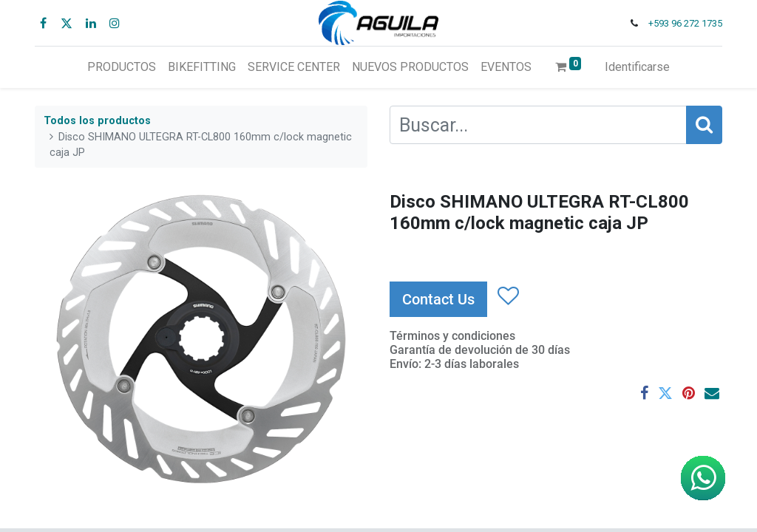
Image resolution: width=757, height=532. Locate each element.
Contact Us (438, 299)
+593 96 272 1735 (685, 23)
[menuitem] (122, 67)
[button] (508, 296)
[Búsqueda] (704, 125)
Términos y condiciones (452, 336)
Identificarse (637, 67)
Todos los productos (97, 121)
